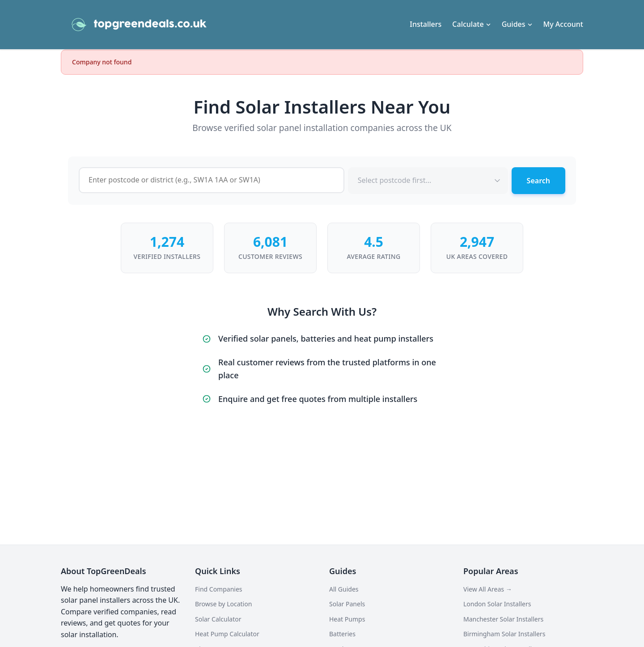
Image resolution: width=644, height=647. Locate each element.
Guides (517, 24)
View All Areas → (488, 589)
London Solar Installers (497, 604)
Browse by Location (223, 604)
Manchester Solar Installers (503, 619)
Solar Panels (347, 604)
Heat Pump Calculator (227, 634)
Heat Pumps (347, 619)
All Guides (344, 589)
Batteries (342, 634)
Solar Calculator (218, 619)
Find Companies (219, 589)
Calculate (471, 24)
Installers (426, 24)
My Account (563, 24)
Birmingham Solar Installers (504, 634)
